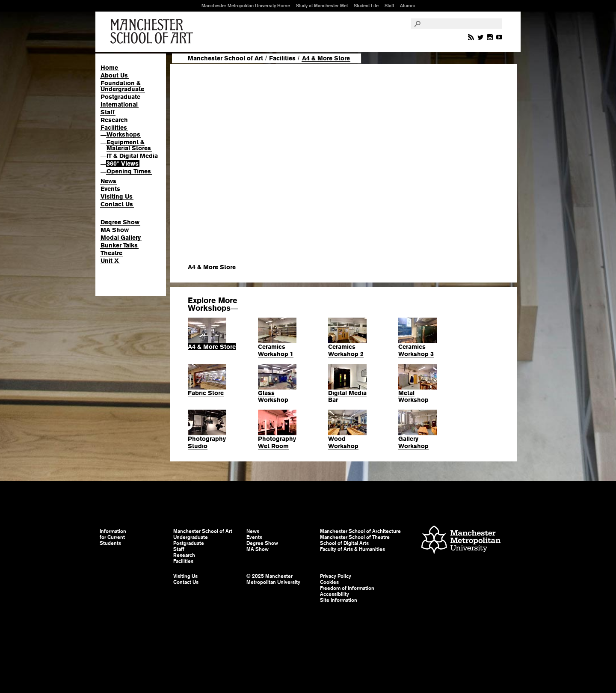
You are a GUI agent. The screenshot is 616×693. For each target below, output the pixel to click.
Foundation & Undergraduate (122, 86)
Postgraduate (120, 97)
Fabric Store (206, 393)
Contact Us (117, 204)
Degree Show (120, 222)
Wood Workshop (343, 442)
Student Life (366, 6)
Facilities (114, 128)
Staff (389, 6)
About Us (114, 75)
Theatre (111, 253)
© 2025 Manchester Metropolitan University (273, 579)
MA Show (115, 230)
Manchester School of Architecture (360, 531)
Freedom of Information (347, 588)
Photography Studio (207, 442)
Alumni (407, 6)
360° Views (123, 164)
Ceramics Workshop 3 (416, 350)
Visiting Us (117, 196)
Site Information (339, 600)
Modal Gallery (121, 238)
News (108, 181)
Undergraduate (191, 537)
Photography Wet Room (277, 442)
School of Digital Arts (344, 543)
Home (109, 68)
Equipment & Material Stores (129, 145)
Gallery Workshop (413, 442)
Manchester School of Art (153, 32)
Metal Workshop (413, 397)
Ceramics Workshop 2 (346, 350)
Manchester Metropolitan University (461, 541)
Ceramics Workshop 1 (276, 350)
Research (114, 120)
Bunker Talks (119, 245)
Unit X (110, 261)
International (119, 104)
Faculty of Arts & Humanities (352, 549)
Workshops (123, 134)
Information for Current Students (113, 537)
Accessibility (335, 594)
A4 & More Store (212, 347)
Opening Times (129, 171)
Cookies (329, 582)
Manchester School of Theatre (355, 537)
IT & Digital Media (132, 156)
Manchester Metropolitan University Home (246, 6)
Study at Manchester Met (322, 6)
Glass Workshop (273, 397)
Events (110, 189)
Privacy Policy (336, 576)
